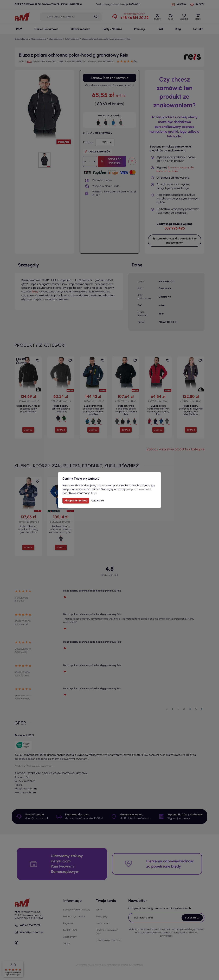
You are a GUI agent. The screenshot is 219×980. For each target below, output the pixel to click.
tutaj (94, 493)
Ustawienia (98, 501)
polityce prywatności (138, 489)
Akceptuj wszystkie (76, 501)
